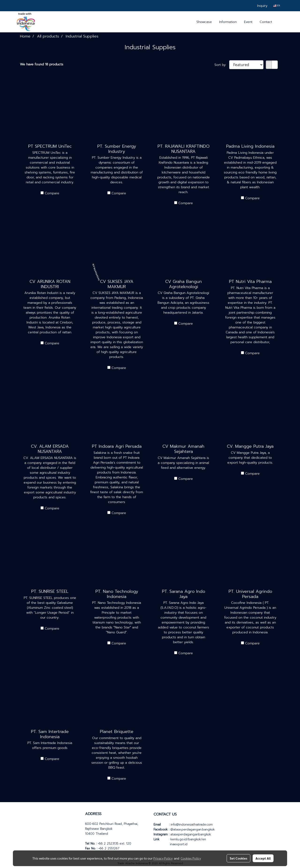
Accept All (263, 858)
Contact (266, 22)
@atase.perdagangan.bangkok (193, 829)
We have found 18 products (42, 64)
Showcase (204, 22)
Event (248, 22)
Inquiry (262, 6)
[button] (280, 22)
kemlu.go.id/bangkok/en (188, 839)
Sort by (222, 65)
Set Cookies (238, 858)
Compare (52, 193)
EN (277, 6)
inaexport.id (179, 844)
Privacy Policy (163, 858)
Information (228, 22)
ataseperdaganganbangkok (191, 834)
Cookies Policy (191, 858)
